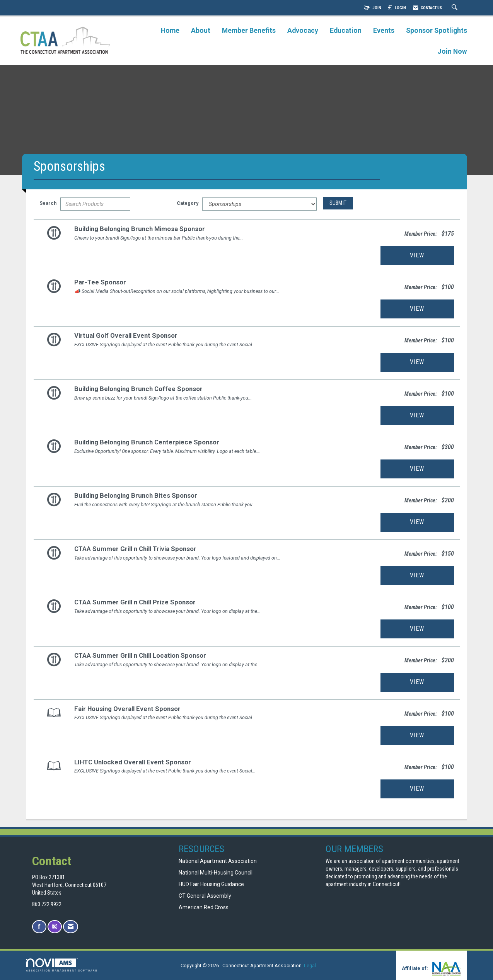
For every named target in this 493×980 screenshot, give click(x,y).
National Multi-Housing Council (216, 873)
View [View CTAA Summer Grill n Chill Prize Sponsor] (417, 629)
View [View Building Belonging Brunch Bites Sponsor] (417, 522)
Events (384, 31)
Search (48, 203)
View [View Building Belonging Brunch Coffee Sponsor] (417, 415)
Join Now (452, 51)
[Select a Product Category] (259, 204)
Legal (310, 966)
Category (188, 203)
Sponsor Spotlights (437, 31)
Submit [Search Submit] (338, 203)
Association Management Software (62, 965)
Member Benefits (249, 31)
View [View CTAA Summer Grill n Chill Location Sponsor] (417, 682)
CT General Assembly (205, 896)
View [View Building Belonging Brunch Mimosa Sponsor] (417, 255)
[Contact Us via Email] (71, 927)
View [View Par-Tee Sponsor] (417, 309)
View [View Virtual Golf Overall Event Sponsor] (417, 362)
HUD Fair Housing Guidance (211, 884)
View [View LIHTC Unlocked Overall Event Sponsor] (417, 789)
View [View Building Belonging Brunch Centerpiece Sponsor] (417, 469)
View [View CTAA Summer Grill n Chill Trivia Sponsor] (417, 575)
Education (346, 31)
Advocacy (303, 31)
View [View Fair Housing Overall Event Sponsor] (417, 735)
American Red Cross (204, 907)
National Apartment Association (218, 861)
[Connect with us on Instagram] (55, 927)
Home (170, 31)
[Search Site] (455, 8)
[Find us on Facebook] (39, 927)
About (201, 31)
